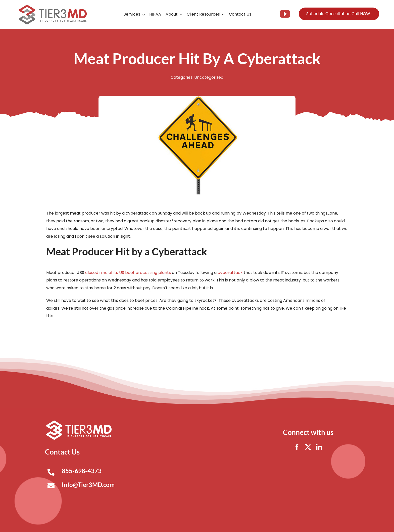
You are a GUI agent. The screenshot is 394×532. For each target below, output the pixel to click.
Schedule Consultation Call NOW (338, 14)
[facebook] (297, 447)
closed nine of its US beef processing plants (128, 273)
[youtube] (285, 14)
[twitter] (308, 447)
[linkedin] (319, 447)
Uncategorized (209, 77)
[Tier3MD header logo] (53, 7)
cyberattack (230, 273)
